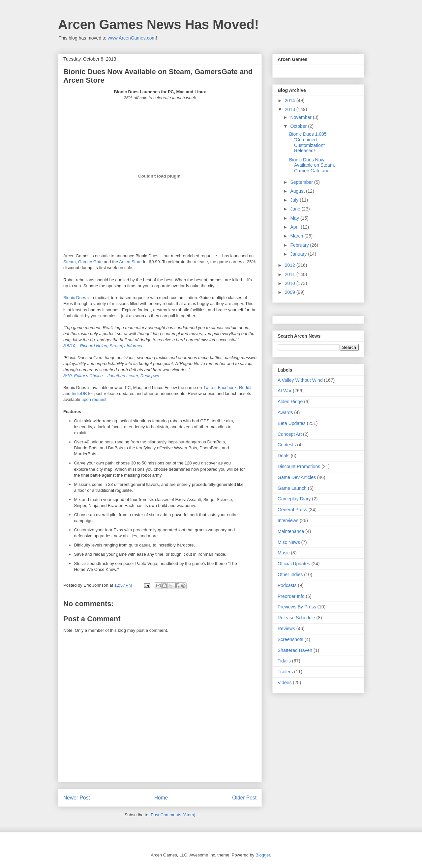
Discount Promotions (299, 466)
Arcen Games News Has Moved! (158, 24)
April (295, 227)
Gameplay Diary (294, 499)
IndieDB (79, 393)
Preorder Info (291, 596)
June (296, 209)
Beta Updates (292, 423)
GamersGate (90, 262)
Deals (284, 456)
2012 (291, 265)
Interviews (288, 520)
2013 (291, 109)
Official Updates (294, 564)
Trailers (285, 672)
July (295, 200)
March (297, 236)
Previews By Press (297, 607)
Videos (285, 683)
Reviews (286, 629)
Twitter (209, 388)
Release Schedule (296, 618)
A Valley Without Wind (300, 380)
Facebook (227, 388)
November (301, 117)
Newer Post (77, 798)
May (295, 218)
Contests (287, 445)
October (299, 126)
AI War (285, 391)
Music (284, 553)
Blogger (263, 855)
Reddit (245, 388)
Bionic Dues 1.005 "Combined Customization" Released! (308, 142)
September (302, 182)
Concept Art (290, 434)
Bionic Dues (75, 298)
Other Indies (290, 574)
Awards (285, 412)
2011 (291, 274)
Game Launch (292, 488)
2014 (291, 100)
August (298, 191)
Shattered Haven (295, 650)
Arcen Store (130, 262)
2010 (291, 283)
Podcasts (287, 585)
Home (161, 798)
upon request (94, 399)
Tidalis (284, 661)
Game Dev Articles (297, 477)
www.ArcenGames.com (132, 38)
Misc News (289, 542)
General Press (292, 510)
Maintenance (291, 531)
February (300, 245)
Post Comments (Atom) (173, 815)
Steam (70, 262)
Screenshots (290, 639)
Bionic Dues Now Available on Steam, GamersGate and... (312, 165)
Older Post (244, 798)
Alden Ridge (290, 402)
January (299, 254)
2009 (291, 292)
